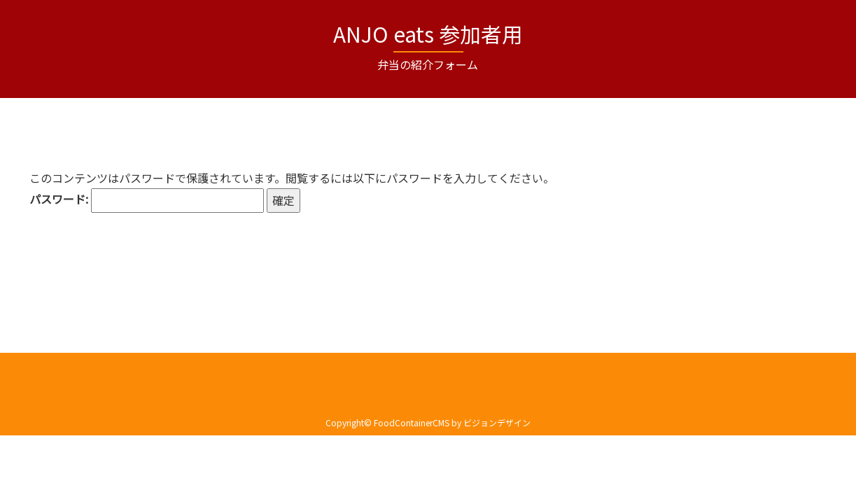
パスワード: (147, 201)
